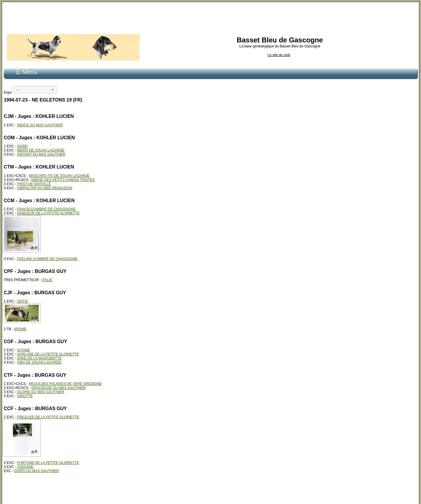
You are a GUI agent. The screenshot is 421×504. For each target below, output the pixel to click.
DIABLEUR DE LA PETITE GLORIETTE (48, 213)
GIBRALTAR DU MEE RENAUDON (44, 188)
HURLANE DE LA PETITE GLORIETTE (48, 354)
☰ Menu (26, 72)
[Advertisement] (210, 17)
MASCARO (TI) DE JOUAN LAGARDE (59, 176)
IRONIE (20, 329)
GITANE (23, 350)
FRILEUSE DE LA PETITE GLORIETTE (48, 417)
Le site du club (279, 55)
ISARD (22, 146)
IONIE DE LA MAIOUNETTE (39, 358)
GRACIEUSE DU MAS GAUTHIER (58, 388)
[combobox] (35, 90)
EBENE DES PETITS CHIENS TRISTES (63, 180)
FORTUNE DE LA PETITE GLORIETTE (48, 463)
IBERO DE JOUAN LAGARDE (41, 150)
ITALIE (47, 280)
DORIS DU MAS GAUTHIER (36, 471)
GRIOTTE (25, 396)
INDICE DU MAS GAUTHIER (40, 125)
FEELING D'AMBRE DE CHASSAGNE (47, 259)
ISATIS (22, 301)
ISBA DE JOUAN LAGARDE (39, 362)
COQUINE (25, 467)
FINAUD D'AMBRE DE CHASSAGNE (46, 209)
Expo (8, 92)
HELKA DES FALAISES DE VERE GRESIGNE (65, 384)
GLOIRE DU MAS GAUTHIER (40, 392)
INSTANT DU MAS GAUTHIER (41, 154)
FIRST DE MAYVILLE (34, 184)
